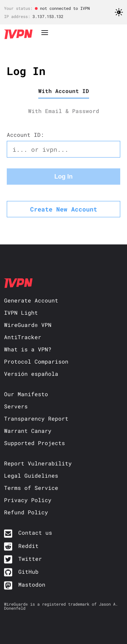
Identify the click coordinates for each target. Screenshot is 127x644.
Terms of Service (31, 488)
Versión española (31, 374)
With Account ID (64, 91)
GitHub (28, 572)
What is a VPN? (28, 349)
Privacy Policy (28, 500)
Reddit (28, 546)
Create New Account (64, 209)
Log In (64, 177)
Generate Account (31, 300)
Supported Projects (35, 443)
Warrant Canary (28, 431)
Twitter (30, 559)
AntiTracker (23, 337)
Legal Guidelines (31, 475)
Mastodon (32, 584)
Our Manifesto (26, 394)
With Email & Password (64, 111)
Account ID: (25, 135)
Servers (16, 406)
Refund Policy (26, 512)
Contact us (35, 532)
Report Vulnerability (38, 463)
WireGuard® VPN (28, 325)
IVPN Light (21, 312)
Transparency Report (36, 418)
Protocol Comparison (36, 361)
